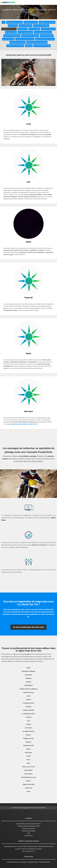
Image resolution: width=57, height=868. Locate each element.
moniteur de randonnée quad (12, 36)
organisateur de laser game (18, 42)
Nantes (28, 749)
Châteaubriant (29, 685)
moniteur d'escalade (8, 39)
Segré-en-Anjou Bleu (28, 784)
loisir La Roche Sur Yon (28, 851)
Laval (28, 721)
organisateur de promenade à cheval (37, 42)
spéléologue (29, 46)
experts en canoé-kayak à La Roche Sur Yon (24, 424)
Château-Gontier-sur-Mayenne (28, 689)
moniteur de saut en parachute (30, 36)
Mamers (29, 735)
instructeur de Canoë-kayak (41, 26)
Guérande (29, 707)
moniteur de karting (11, 32)
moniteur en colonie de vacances (25, 39)
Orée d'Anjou (28, 753)
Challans (29, 682)
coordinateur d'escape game (47, 22)
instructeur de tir (22, 29)
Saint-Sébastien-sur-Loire (28, 777)
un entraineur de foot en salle (42, 46)
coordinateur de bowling (31, 22)
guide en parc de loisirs (25, 26)
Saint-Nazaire (28, 774)
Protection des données (28, 828)
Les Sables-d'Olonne (29, 731)
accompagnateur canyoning (14, 22)
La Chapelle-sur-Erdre (28, 714)
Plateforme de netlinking (28, 831)
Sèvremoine (28, 788)
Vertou (28, 791)
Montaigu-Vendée (29, 746)
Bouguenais (28, 675)
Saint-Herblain (29, 770)
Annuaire (18, 824)
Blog (29, 833)
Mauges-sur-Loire (28, 738)
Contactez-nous (28, 836)
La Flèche (29, 717)
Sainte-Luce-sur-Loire (28, 767)
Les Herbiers (28, 728)
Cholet (28, 696)
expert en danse (13, 26)
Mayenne (28, 742)
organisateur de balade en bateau (45, 39)
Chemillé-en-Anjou (28, 692)
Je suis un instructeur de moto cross (29, 627)
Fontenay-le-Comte (28, 703)
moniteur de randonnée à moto (43, 32)
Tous (4, 22)
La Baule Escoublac (28, 710)
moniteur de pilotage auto (25, 32)
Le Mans (28, 724)
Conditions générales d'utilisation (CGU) (28, 826)
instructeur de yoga (34, 29)
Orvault (28, 756)
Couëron (28, 700)
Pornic (29, 760)
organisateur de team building (15, 46)
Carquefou (28, 678)
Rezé (28, 763)
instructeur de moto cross (9, 29)
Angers (28, 668)
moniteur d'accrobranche (48, 29)
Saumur (28, 781)
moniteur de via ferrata (47, 36)
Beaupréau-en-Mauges (29, 671)
